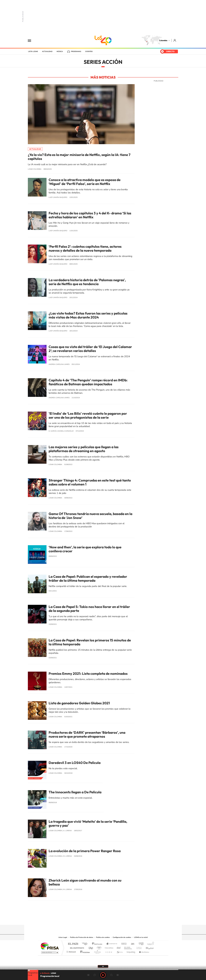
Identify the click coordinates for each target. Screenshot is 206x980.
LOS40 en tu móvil (141, 937)
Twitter (108, 920)
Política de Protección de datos (82, 937)
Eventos (89, 51)
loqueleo (131, 951)
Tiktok (92, 920)
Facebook (114, 920)
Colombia (163, 40)
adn (140, 944)
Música (60, 51)
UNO (91, 947)
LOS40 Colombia (103, 40)
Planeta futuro (138, 947)
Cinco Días (109, 947)
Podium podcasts (97, 951)
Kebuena (147, 947)
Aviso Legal (63, 937)
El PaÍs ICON (109, 951)
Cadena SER (123, 944)
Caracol (150, 944)
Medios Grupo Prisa (50, 952)
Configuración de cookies (122, 937)
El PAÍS (73, 944)
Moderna (84, 951)
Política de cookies (103, 937)
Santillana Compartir (112, 944)
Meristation (144, 951)
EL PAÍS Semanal (128, 947)
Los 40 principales (86, 944)
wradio (99, 947)
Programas (76, 51)
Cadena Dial (119, 947)
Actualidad (47, 51)
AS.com (131, 944)
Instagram (98, 920)
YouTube (103, 920)
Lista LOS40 (33, 51)
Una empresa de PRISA (50, 946)
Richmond (71, 951)
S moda (119, 951)
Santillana (98, 944)
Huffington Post (76, 947)
